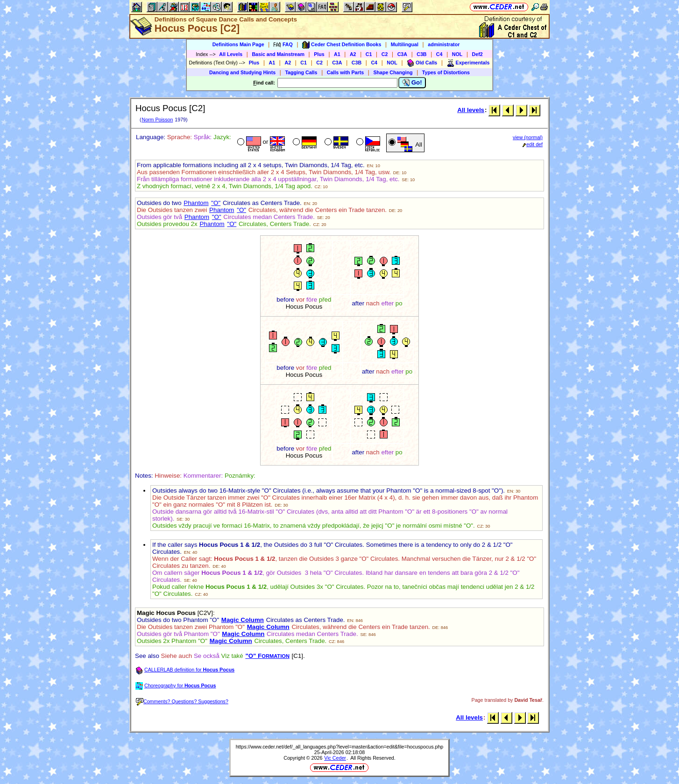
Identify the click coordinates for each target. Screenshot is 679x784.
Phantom (196, 203)
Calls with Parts (345, 72)
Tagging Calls (301, 72)
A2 (353, 54)
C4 (439, 54)
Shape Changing (393, 72)
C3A (402, 54)
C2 (385, 54)
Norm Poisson (157, 120)
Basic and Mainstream (278, 54)
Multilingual (405, 44)
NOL (457, 54)
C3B (421, 54)
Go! (412, 83)
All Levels (231, 54)
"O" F (267, 656)
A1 (337, 54)
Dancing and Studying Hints (242, 72)
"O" (216, 203)
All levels (471, 110)
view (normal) (528, 137)
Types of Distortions (446, 72)
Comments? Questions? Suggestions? (182, 701)
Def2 (477, 54)
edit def (533, 144)
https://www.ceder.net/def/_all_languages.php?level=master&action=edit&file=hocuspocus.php (340, 747)
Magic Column (243, 620)
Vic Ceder (335, 758)
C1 (369, 54)
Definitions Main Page (238, 44)
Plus (319, 54)
